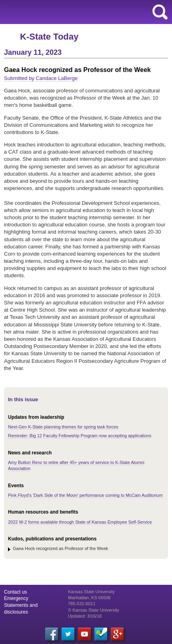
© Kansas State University (94, 610)
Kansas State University (73, 12)
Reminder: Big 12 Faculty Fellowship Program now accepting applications (80, 436)
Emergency (16, 598)
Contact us (15, 592)
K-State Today (49, 37)
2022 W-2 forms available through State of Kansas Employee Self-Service (80, 522)
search (160, 12)
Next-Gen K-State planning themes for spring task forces (63, 427)
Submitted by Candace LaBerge (41, 78)
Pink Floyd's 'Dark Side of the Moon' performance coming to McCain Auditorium (85, 495)
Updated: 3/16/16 (85, 616)
